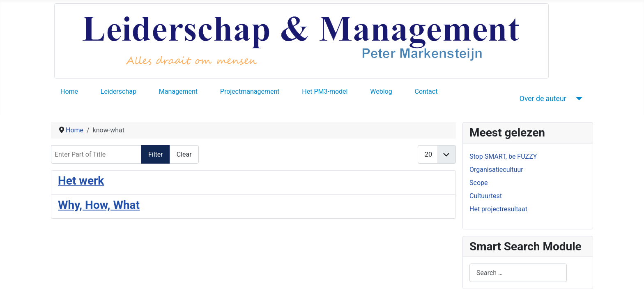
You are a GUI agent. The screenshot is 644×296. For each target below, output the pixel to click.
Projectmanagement (250, 91)
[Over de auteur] (578, 99)
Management (178, 91)
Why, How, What (99, 205)
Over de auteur (543, 99)
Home (69, 91)
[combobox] (518, 273)
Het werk (81, 181)
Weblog (381, 91)
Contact (426, 91)
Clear (184, 154)
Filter (156, 154)
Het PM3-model (325, 91)
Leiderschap (118, 91)
